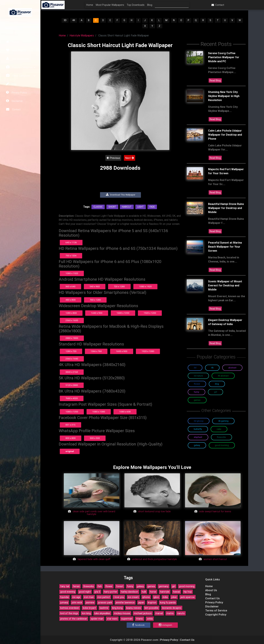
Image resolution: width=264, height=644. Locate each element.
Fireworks (221, 437)
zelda (150, 619)
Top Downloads (18, 59)
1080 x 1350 (72, 412)
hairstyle (165, 592)
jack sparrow (188, 597)
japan (141, 603)
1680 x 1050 (123, 313)
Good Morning (222, 445)
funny (130, 586)
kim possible (152, 608)
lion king (86, 613)
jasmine (90, 603)
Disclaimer (14, 101)
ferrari (76, 586)
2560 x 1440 (72, 359)
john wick (77, 603)
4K (74, 20)
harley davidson (129, 592)
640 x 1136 (71, 242)
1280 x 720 (71, 351)
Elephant (198, 437)
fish (100, 586)
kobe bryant (89, 608)
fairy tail (65, 586)
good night (85, 592)
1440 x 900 (97, 313)
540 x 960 (95, 286)
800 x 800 (71, 438)
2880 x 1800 (72, 338)
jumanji (64, 603)
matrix (170, 613)
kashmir (104, 608)
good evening (68, 592)
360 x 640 (70, 286)
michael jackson (143, 613)
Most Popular (16, 50)
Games (197, 400)
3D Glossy (199, 421)
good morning (187, 586)
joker (174, 597)
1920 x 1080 (148, 351)
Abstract (232, 368)
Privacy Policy (16, 92)
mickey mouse (122, 613)
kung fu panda (168, 603)
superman (127, 619)
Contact (13, 109)
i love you (119, 597)
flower (109, 586)
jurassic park (105, 603)
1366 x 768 (96, 351)
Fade (152, 207)
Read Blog (215, 80)
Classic (98, 207)
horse (153, 592)
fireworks (89, 586)
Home (12, 42)
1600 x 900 (122, 351)
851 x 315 (70, 425)
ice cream (133, 597)
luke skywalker (102, 613)
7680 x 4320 (72, 398)
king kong (117, 608)
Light (141, 207)
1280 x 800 (71, 313)
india (165, 597)
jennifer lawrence (125, 603)
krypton (152, 603)
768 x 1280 (95, 300)
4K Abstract (223, 376)
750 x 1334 (71, 256)
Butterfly (198, 429)
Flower (197, 384)
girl (174, 586)
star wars (112, 619)
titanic (140, 619)
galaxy (140, 586)
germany (164, 586)
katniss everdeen (70, 608)
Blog (11, 84)
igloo (156, 597)
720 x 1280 (119, 286)
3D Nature (198, 376)
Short (112, 207)
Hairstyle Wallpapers (82, 35)
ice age (76, 597)
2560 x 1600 (72, 320)
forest (120, 586)
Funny (196, 392)
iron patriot (104, 597)
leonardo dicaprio (172, 608)
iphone (146, 597)
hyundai (64, 597)
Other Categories (21, 76)
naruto (181, 613)
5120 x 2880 (72, 385)
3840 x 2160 (72, 372)
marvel (159, 613)
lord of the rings (69, 613)
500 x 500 (95, 438)
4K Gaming (223, 421)
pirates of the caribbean (74, 619)
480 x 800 (71, 300)
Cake (219, 429)
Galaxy (197, 445)
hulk (144, 592)
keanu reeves (134, 608)
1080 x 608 (125, 412)
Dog (217, 384)
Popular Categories (21, 67)
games (151, 586)
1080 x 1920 (72, 273)
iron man (89, 597)
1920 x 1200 (150, 313)
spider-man (97, 619)
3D (65, 20)
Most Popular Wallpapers (130, 6)
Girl (216, 392)
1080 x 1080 (99, 412)
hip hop (188, 592)
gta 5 (97, 592)
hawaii (177, 592)
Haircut (127, 207)
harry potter (111, 592)
